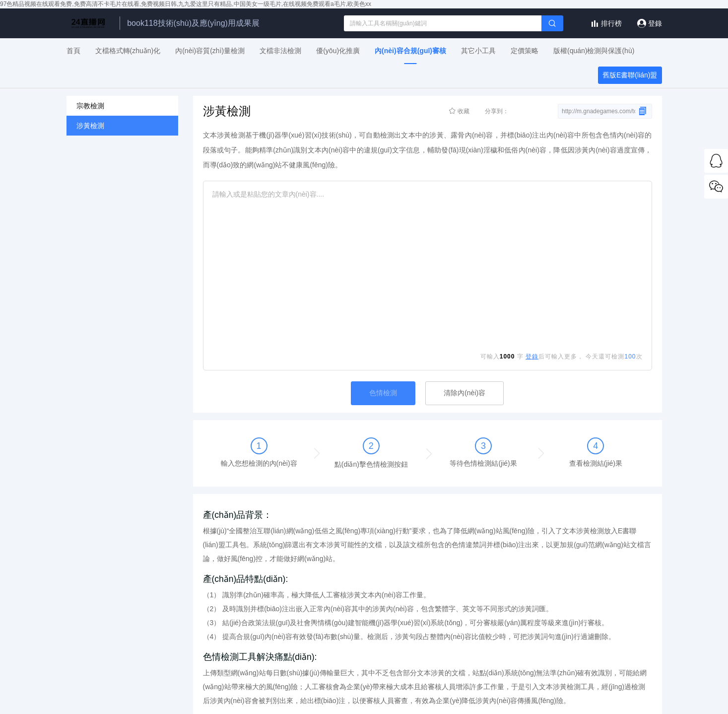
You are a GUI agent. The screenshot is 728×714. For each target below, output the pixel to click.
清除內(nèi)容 (464, 393)
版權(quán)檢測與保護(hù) (594, 51)
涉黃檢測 (90, 126)
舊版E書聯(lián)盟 (630, 75)
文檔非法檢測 (280, 51)
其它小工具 (478, 51)
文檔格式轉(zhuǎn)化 (128, 51)
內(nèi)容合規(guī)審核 (410, 51)
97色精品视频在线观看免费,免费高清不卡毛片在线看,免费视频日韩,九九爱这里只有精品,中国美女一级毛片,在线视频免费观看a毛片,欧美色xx (186, 4)
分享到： (517, 112)
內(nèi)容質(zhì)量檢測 (210, 51)
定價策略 (525, 51)
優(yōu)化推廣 (338, 51)
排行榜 (611, 23)
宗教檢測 (90, 106)
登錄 (655, 23)
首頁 (73, 51)
